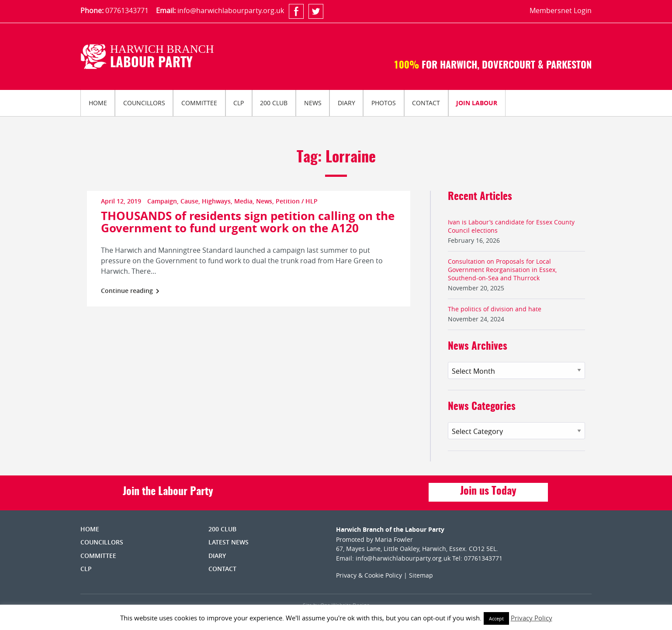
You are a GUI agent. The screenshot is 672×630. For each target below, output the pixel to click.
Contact (426, 103)
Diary (346, 103)
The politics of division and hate (495, 309)
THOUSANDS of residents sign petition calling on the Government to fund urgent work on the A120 (248, 222)
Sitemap (421, 575)
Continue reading (130, 291)
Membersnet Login (561, 10)
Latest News (229, 542)
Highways (216, 201)
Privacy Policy (532, 618)
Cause (189, 201)
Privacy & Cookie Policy (369, 575)
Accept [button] (496, 618)
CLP (239, 103)
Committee (199, 103)
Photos (384, 103)
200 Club (274, 103)
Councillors (144, 103)
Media (243, 201)
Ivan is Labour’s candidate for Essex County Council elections (511, 226)
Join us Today (488, 492)
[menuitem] (98, 103)
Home (98, 103)
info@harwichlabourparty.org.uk (231, 10)
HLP (312, 201)
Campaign (162, 201)
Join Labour (477, 103)
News (313, 103)
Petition (288, 201)
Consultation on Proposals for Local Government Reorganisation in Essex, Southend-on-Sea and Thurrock (502, 270)
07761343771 (127, 10)
